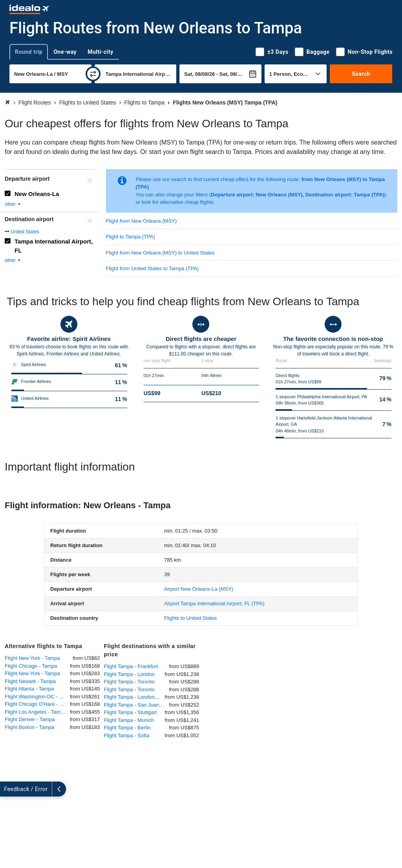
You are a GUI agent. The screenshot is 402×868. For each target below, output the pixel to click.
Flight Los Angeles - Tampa (36, 712)
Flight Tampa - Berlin (127, 728)
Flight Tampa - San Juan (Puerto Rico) (137, 705)
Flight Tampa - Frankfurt (131, 666)
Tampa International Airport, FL (54, 246)
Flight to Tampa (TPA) (131, 237)
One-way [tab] (65, 52)
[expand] (7, 789)
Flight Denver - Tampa (30, 719)
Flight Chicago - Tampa (31, 666)
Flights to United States (190, 618)
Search (361, 74)
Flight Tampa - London (129, 674)
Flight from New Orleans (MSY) (142, 221)
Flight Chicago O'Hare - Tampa (37, 704)
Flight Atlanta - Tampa (29, 689)
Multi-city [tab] (100, 52)
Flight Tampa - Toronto (129, 682)
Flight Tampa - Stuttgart (131, 712)
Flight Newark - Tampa (30, 681)
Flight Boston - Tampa (29, 727)
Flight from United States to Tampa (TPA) (153, 268)
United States (25, 232)
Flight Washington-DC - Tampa (37, 697)
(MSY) (199, 589)
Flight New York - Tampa (32, 658)
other (13, 204)
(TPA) (214, 603)
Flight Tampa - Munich (129, 720)
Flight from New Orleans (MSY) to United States (160, 253)
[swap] (93, 74)
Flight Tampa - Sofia (127, 735)
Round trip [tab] (29, 52)
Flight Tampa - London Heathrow (134, 697)
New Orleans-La (37, 194)
